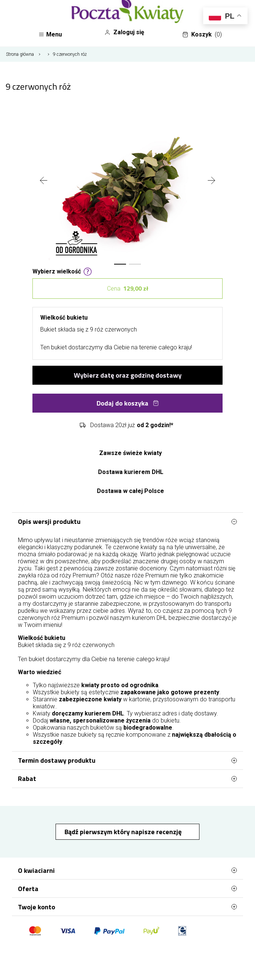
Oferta (127, 888)
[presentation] (44, 181)
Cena (128, 289)
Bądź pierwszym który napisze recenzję (124, 832)
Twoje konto (127, 907)
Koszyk (202, 35)
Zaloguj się (124, 32)
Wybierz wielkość (62, 271)
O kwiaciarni (127, 870)
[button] (120, 264)
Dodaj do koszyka (128, 403)
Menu (50, 34)
